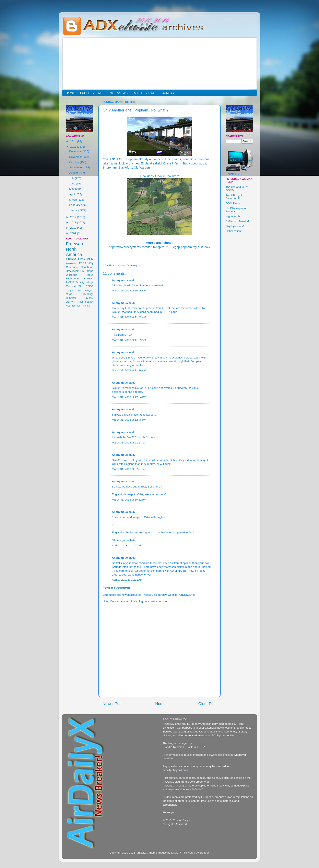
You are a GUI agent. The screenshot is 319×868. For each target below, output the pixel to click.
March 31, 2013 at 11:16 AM (129, 370)
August (74, 173)
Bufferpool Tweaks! (237, 221)
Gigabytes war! (235, 226)
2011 (74, 222)
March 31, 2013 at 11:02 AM (129, 317)
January (74, 210)
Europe (71, 259)
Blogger (204, 853)
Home (70, 93)
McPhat (87, 306)
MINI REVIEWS (145, 93)
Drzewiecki (73, 271)
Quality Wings (85, 282)
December (76, 151)
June (73, 184)
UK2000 (89, 298)
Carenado (72, 267)
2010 (74, 228)
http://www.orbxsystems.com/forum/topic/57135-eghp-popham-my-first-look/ (159, 247)
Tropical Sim (74, 286)
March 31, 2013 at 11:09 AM (129, 340)
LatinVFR (71, 302)
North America (74, 252)
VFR (90, 259)
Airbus (90, 275)
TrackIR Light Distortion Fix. (234, 197)
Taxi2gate (71, 298)
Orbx (82, 259)
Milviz (69, 294)
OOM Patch (233, 203)
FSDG (90, 286)
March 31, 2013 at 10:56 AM (129, 291)
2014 (74, 141)
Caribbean (87, 267)
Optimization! (234, 231)
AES (68, 306)
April (72, 194)
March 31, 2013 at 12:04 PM (129, 397)
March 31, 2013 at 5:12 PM (128, 443)
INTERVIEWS (118, 93)
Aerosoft (71, 263)
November (76, 157)
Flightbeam (73, 278)
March (73, 200)
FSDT (83, 263)
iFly (91, 263)
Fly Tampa (87, 271)
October (74, 162)
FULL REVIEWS (91, 93)
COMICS (168, 93)
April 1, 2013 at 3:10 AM (126, 545)
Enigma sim (74, 290)
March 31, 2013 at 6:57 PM (128, 469)
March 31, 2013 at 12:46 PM (129, 420)
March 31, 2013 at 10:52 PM (129, 500)
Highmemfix (233, 216)
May (72, 189)
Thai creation (86, 302)
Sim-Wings (87, 294)
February (75, 205)
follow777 (177, 853)
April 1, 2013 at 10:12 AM (127, 580)
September (76, 167)
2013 (74, 147)
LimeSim (88, 278)
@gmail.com (180, 770)
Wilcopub (72, 275)
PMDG (70, 282)
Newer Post (113, 704)
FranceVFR (77, 306)
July (72, 178)
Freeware (75, 244)
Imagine (89, 290)
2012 (74, 217)
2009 (74, 233)
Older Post (207, 704)
